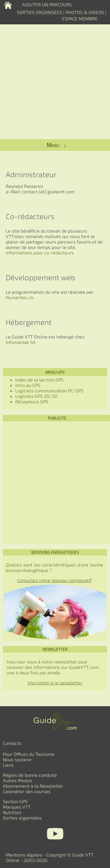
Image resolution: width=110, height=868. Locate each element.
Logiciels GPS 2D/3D (36, 396)
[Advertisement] (55, 483)
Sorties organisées (22, 818)
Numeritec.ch (20, 297)
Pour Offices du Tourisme (29, 754)
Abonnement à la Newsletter (33, 786)
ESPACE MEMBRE (80, 19)
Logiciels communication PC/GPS (49, 391)
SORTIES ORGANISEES (39, 12)
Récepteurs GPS (32, 401)
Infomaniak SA (21, 342)
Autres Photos (18, 780)
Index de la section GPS (39, 380)
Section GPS (15, 801)
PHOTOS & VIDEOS (85, 12)
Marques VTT (17, 807)
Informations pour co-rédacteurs (40, 253)
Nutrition (12, 812)
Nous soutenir (17, 759)
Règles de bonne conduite (30, 775)
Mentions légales (24, 855)
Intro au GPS (28, 385)
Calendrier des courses (27, 791)
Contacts (12, 743)
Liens (8, 765)
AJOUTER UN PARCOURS (47, 4)
